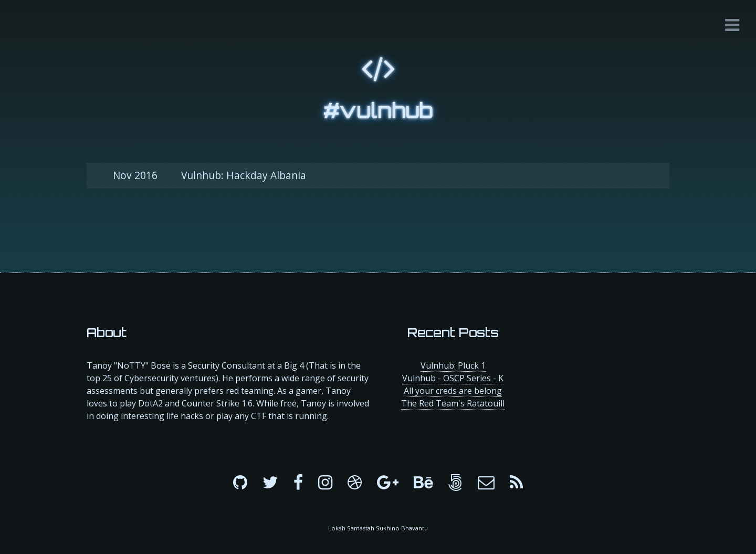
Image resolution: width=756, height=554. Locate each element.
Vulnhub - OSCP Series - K (453, 378)
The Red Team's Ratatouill (453, 403)
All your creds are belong (453, 391)
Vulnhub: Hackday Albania (209, 175)
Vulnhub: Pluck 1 (453, 365)
